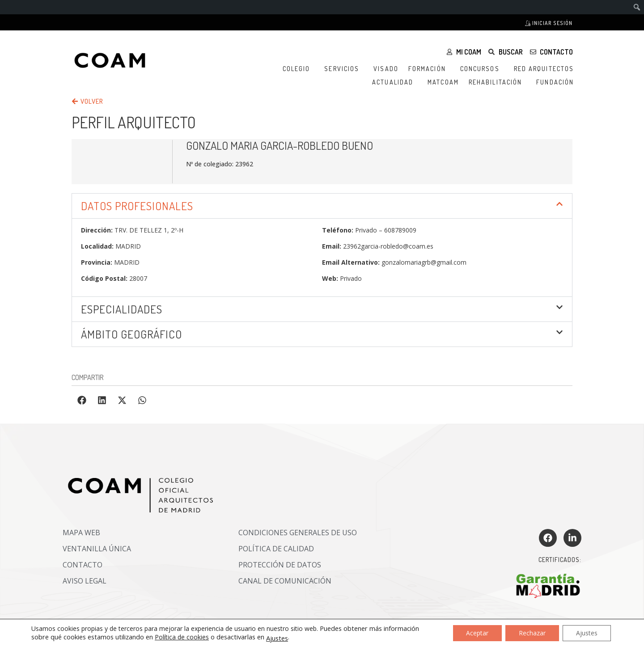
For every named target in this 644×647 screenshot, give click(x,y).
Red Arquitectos (546, 69)
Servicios (344, 69)
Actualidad (395, 82)
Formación (429, 69)
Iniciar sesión (549, 23)
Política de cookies (182, 637)
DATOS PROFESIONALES (137, 206)
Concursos (482, 69)
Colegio (299, 69)
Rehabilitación (498, 82)
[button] (322, 206)
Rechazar (532, 633)
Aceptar (477, 633)
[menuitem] (637, 7)
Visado (386, 69)
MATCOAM (443, 82)
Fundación (557, 82)
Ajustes (277, 638)
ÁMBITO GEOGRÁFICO (131, 334)
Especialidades (122, 309)
